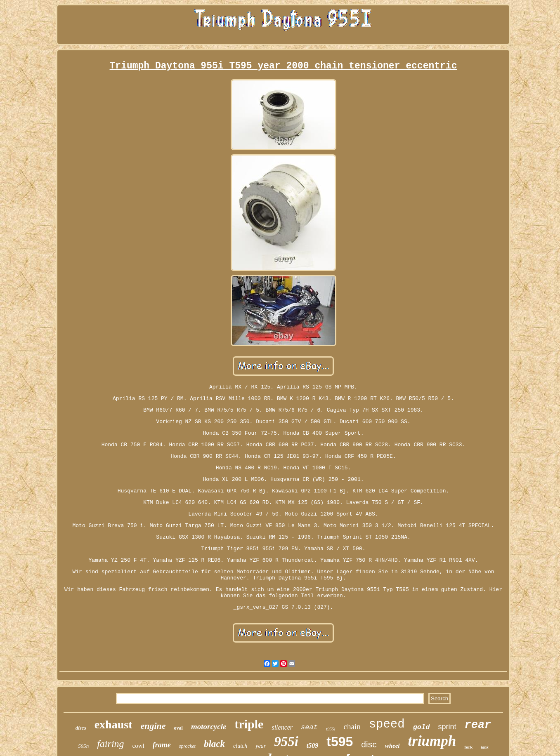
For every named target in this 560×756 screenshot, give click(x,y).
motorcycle (209, 727)
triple (249, 724)
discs (81, 728)
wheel (392, 746)
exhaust (113, 724)
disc (369, 744)
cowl (138, 746)
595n (83, 746)
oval (178, 728)
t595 (340, 742)
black (214, 744)
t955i (331, 729)
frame (162, 745)
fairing (110, 744)
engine (153, 726)
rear (478, 725)
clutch (240, 746)
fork (468, 747)
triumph (432, 741)
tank (484, 747)
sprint (447, 727)
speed (387, 724)
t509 (312, 745)
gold (422, 727)
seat (309, 727)
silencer (282, 727)
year (261, 746)
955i (286, 742)
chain (352, 727)
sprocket (187, 746)
